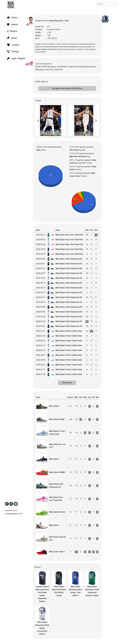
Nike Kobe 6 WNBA (57, 472)
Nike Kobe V (54, 459)
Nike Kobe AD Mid (77, 156)
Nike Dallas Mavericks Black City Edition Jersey (59, 584)
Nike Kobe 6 (75, 150)
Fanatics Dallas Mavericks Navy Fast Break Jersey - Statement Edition (42, 587)
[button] (38, 121)
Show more (67, 383)
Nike (38, 150)
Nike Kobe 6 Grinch (57, 512)
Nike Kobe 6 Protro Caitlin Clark (69, 331)
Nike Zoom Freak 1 (57, 552)
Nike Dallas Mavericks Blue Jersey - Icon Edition (75, 584)
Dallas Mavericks (56, 21)
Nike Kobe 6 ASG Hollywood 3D (69, 259)
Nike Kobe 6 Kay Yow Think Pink (69, 235)
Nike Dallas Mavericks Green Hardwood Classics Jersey (92, 584)
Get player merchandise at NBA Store (67, 88)
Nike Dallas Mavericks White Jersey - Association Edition (42, 621)
